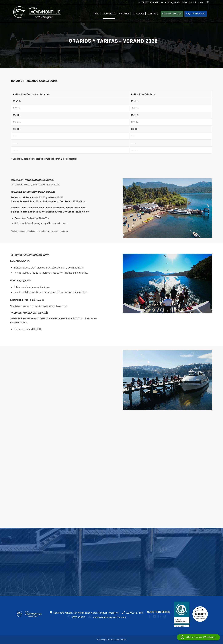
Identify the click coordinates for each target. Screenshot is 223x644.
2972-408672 (76, 617)
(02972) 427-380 (132, 613)
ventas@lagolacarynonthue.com (107, 617)
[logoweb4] (37, 14)
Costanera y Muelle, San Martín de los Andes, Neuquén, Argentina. (85, 613)
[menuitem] (148, 2)
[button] (198, 637)
